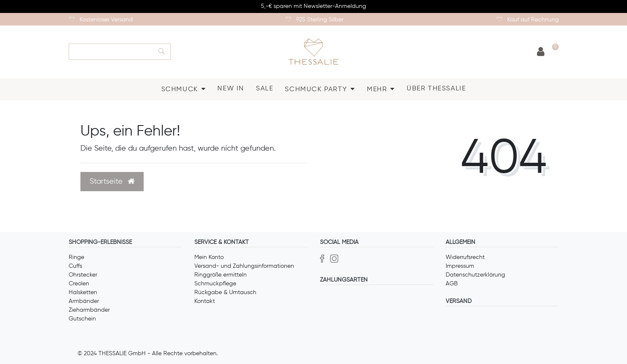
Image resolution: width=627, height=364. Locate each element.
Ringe (76, 257)
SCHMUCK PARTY (316, 90)
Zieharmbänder (89, 310)
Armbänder (84, 301)
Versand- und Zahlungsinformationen (244, 266)
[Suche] (162, 52)
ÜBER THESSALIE (436, 89)
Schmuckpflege (215, 284)
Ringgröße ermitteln (221, 275)
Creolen (79, 284)
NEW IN (231, 89)
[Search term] (111, 52)
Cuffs (75, 266)
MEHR (377, 90)
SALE (264, 89)
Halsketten (83, 292)
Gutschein (82, 319)
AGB (452, 284)
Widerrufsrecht (465, 257)
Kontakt (205, 301)
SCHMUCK (180, 90)
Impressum (460, 266)
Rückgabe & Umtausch (225, 292)
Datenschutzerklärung (475, 275)
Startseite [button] (112, 182)
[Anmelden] (541, 52)
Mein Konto (209, 257)
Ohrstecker (83, 275)
